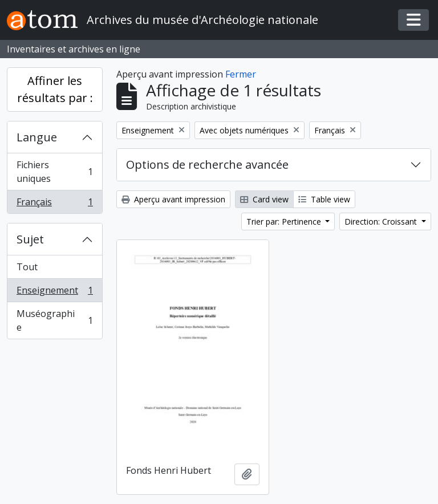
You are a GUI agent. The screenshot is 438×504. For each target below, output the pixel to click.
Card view (264, 199)
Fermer (241, 74)
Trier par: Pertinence (285, 221)
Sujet (30, 239)
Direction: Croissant (382, 221)
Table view (324, 199)
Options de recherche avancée (207, 164)
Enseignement (54, 293)
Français (54, 204)
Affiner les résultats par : (55, 89)
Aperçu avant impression (173, 199)
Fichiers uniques (54, 172)
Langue (37, 137)
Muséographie (54, 320)
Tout (27, 267)
